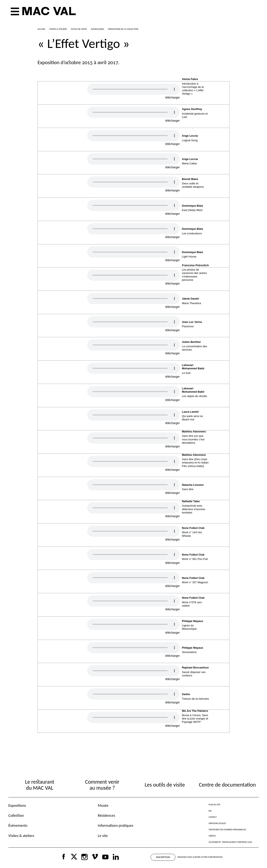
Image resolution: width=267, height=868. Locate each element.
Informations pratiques (116, 825)
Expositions (17, 805)
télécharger (173, 97)
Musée (103, 805)
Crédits (212, 836)
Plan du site (214, 805)
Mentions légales (217, 823)
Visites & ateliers (21, 836)
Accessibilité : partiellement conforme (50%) (230, 842)
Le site (103, 836)
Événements (18, 825)
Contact (213, 817)
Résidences (106, 815)
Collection (16, 815)
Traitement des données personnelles (227, 830)
